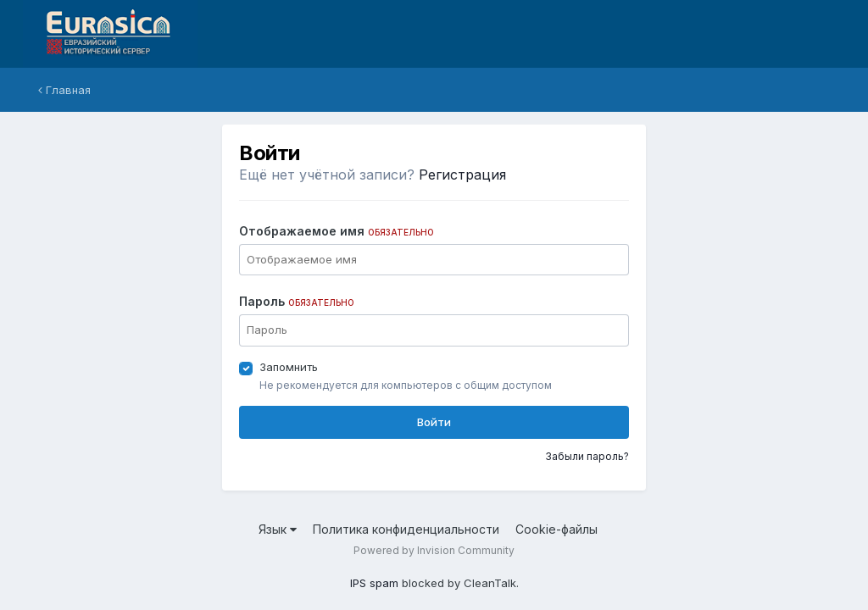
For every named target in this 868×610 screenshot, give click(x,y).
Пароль (297, 301)
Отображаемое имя (337, 231)
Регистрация (462, 175)
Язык (278, 529)
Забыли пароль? (587, 456)
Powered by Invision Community (434, 550)
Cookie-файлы (556, 529)
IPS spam (374, 583)
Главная (64, 90)
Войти (434, 422)
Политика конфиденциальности (406, 529)
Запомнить (289, 367)
